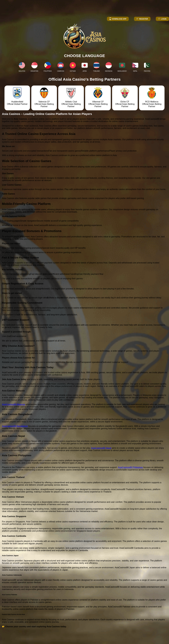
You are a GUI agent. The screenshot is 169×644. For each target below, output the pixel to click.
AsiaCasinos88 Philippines (131, 467)
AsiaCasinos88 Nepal (101, 448)
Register (142, 19)
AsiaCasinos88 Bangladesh (15, 426)
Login (162, 19)
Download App (118, 19)
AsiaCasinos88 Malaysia (13, 404)
